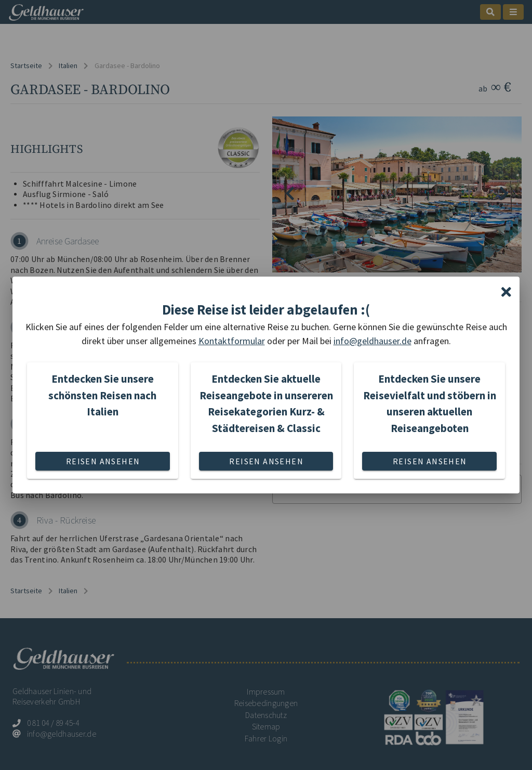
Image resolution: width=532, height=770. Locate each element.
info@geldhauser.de (373, 341)
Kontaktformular (232, 341)
